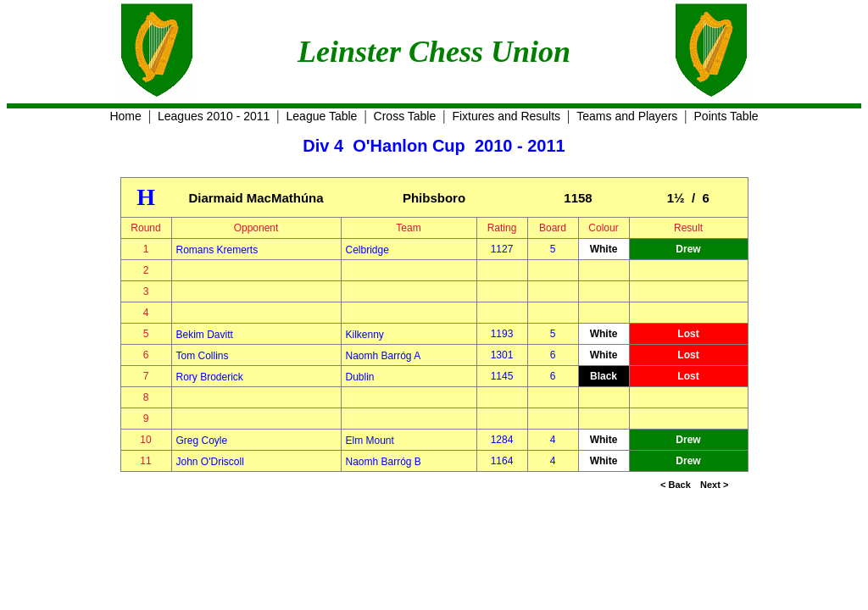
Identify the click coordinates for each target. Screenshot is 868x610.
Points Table (726, 116)
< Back (676, 485)
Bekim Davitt (205, 335)
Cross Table (405, 116)
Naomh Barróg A (384, 356)
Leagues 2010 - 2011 (214, 116)
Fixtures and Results (506, 116)
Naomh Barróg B (384, 462)
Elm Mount (370, 441)
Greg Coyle (202, 441)
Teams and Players (627, 116)
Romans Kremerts (217, 250)
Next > (714, 485)
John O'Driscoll (210, 462)
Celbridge (367, 250)
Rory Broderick (210, 377)
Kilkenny (365, 335)
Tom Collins (203, 356)
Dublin (360, 377)
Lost (688, 334)
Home (125, 116)
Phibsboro (434, 198)
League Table (322, 116)
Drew (688, 249)
